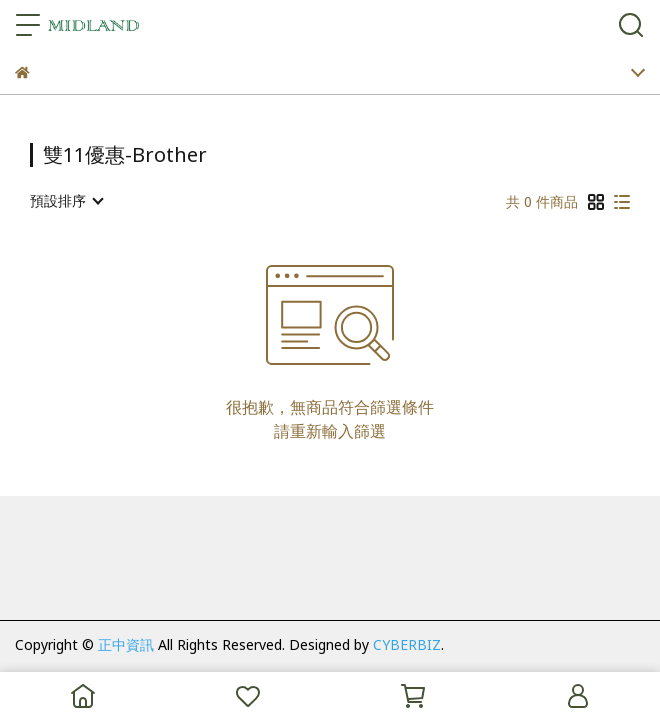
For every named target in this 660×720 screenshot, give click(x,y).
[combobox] (66, 201)
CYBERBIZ (407, 644)
